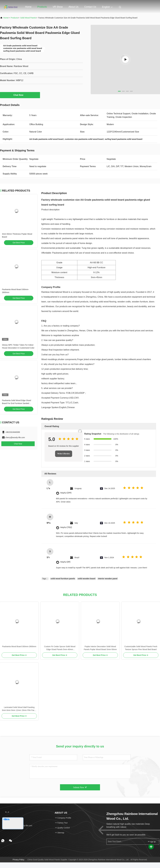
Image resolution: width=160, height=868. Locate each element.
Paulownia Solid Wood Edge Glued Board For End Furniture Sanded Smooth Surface (17, 403)
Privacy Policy (18, 860)
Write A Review (64, 454)
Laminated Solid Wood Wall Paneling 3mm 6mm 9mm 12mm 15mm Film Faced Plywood (19, 709)
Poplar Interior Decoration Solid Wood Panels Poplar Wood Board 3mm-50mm (100, 648)
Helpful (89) (65, 562)
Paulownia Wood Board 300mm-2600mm (19, 646)
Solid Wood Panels (28, 18)
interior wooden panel (108, 579)
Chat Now (20, 95)
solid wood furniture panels (63, 579)
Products (42, 7)
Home (28, 7)
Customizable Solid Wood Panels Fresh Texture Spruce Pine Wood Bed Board (141, 648)
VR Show (58, 7)
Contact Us (90, 7)
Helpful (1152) (66, 527)
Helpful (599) (66, 493)
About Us (73, 7)
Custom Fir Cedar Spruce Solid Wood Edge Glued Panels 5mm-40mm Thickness (60, 648)
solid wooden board (86, 579)
